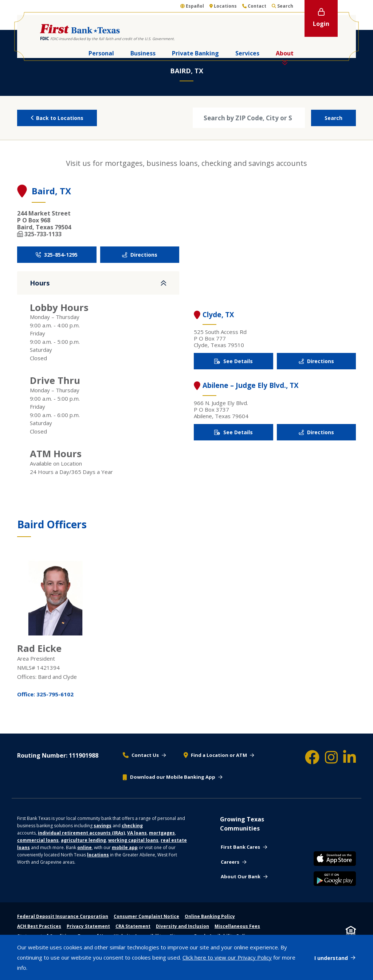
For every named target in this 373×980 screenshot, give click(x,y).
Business (143, 53)
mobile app (125, 847)
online (85, 847)
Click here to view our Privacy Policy (227, 957)
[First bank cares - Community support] (244, 847)
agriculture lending (83, 840)
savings (103, 826)
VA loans (137, 833)
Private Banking (195, 53)
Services (247, 53)
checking (132, 826)
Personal (101, 53)
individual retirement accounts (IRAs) (81, 833)
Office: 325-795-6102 (45, 694)
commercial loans (38, 840)
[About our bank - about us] (244, 877)
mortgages (162, 833)
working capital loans (133, 840)
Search (333, 118)
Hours (40, 283)
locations (98, 855)
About (285, 53)
